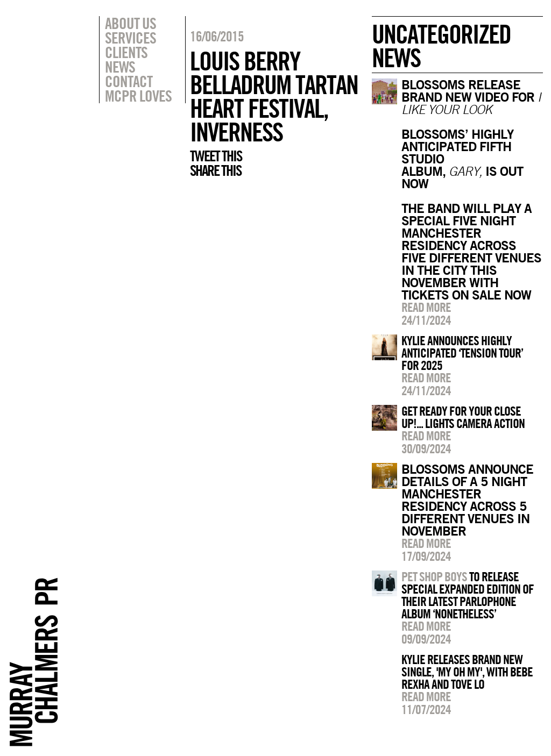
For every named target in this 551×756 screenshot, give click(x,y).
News (120, 67)
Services (130, 38)
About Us (130, 23)
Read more (426, 307)
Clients (126, 52)
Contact (129, 81)
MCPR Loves (138, 96)
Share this (216, 170)
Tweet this (216, 156)
